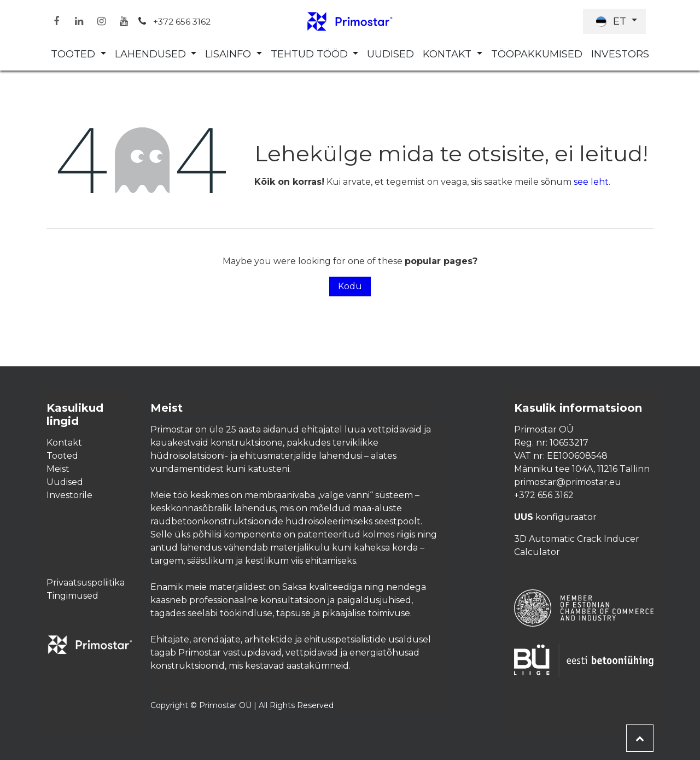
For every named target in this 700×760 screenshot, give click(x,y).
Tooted (62, 456)
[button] (640, 738)
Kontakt (64, 443)
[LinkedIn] (79, 21)
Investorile (69, 495)
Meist (58, 469)
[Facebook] (56, 21)
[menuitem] (78, 54)
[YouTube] (124, 21)
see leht (591, 182)
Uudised (65, 482)
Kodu (350, 286)
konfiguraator (555, 517)
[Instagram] (101, 21)
